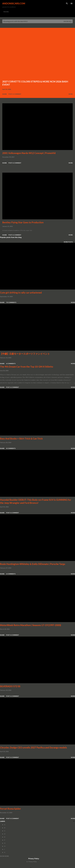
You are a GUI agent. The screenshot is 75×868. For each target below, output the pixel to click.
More (71, 94)
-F (4, 840)
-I (4, 849)
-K (5, 852)
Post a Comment (15, 94)
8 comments (11, 448)
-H (5, 846)
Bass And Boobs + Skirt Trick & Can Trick (21, 439)
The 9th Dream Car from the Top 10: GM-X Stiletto (27, 367)
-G (5, 843)
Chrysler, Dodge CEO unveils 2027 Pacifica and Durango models (33, 748)
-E (5, 837)
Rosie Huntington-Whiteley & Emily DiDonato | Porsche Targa (33, 564)
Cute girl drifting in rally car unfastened (21, 293)
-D (5, 834)
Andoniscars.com (14, 3)
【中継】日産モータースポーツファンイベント (25, 354)
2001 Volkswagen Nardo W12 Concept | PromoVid (29, 153)
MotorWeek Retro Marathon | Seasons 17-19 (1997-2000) (30, 625)
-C (5, 831)
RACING (6, 12)
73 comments (11, 302)
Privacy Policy (33, 862)
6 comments (11, 364)
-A (5, 825)
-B (5, 828)
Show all (68, 21)
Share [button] (5, 94)
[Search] (67, 3)
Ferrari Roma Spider (10, 809)
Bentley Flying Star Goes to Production (23, 222)
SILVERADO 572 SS (10, 686)
